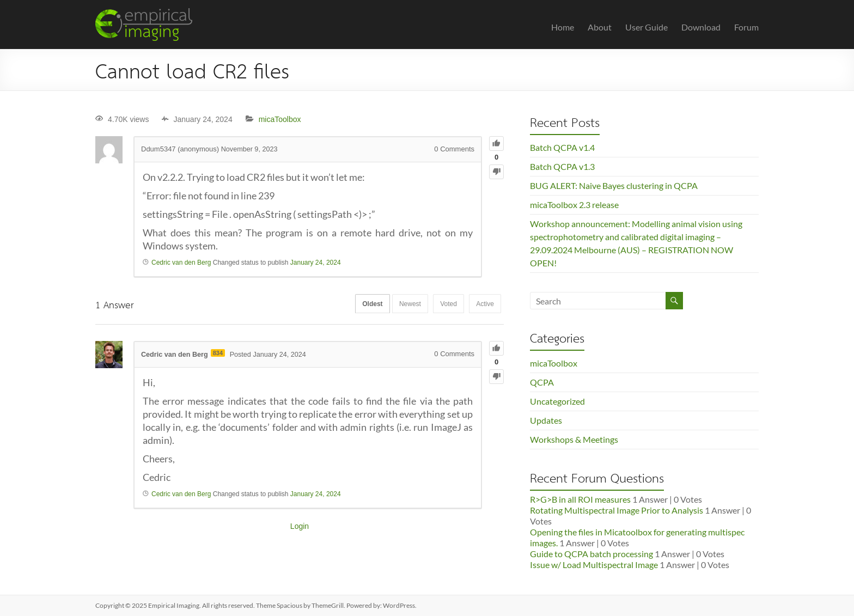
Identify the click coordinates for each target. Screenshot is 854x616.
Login (300, 526)
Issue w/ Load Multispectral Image (594, 565)
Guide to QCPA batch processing (591, 554)
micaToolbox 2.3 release (574, 205)
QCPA (542, 382)
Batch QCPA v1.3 (562, 166)
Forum (746, 27)
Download (701, 27)
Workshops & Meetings (574, 439)
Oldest (361, 304)
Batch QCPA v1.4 (562, 147)
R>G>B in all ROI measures (580, 499)
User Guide (646, 27)
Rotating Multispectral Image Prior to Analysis (617, 510)
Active (483, 304)
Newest (402, 304)
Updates (546, 420)
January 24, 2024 (316, 263)
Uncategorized (557, 401)
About (600, 27)
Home (563, 27)
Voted (444, 304)
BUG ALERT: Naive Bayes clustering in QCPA (614, 185)
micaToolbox (280, 119)
